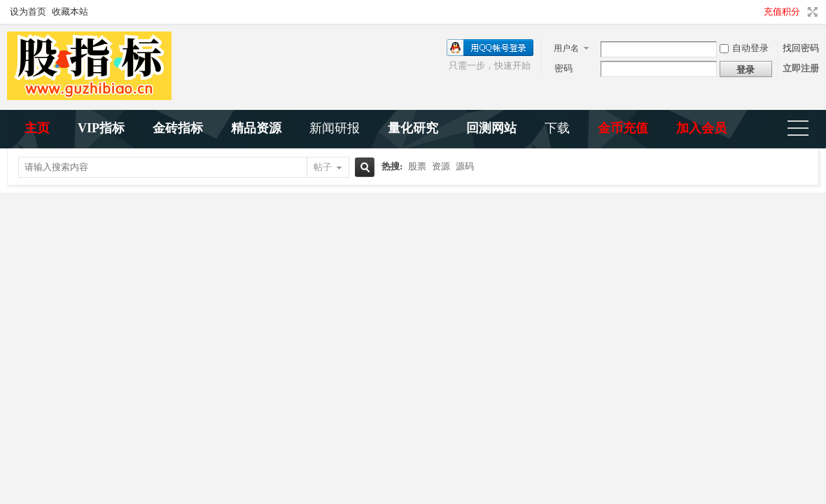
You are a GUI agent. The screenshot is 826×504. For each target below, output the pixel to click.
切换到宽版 (811, 12)
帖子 (323, 167)
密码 (563, 68)
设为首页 (28, 12)
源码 (465, 166)
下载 (557, 128)
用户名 (566, 48)
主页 (37, 128)
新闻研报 (335, 128)
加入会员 (701, 128)
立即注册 (801, 68)
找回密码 (801, 48)
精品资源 (256, 128)
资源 (441, 166)
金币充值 (623, 128)
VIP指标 (101, 128)
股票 (417, 166)
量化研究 (413, 128)
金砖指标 (178, 128)
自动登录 (744, 48)
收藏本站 (70, 12)
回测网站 (491, 128)
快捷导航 (804, 129)
